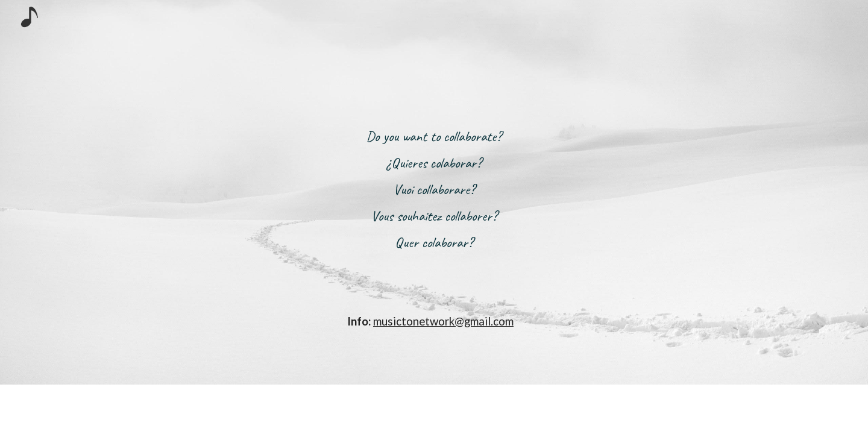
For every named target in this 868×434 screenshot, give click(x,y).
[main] (434, 192)
